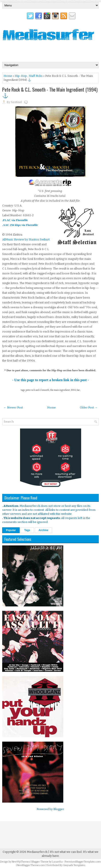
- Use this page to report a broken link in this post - (51, 380)
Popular (11, 530)
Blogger (59, 809)
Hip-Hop (21, 76)
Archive (43, 530)
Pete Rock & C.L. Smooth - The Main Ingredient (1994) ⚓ (50, 92)
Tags (27, 530)
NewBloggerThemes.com (31, 865)
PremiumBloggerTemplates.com (83, 862)
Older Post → (89, 407)
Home (8, 76)
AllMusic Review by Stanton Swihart (26, 239)
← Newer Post (13, 407)
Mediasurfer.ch (37, 852)
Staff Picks (36, 76)
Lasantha (57, 862)
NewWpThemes (21, 862)
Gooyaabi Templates (74, 865)
